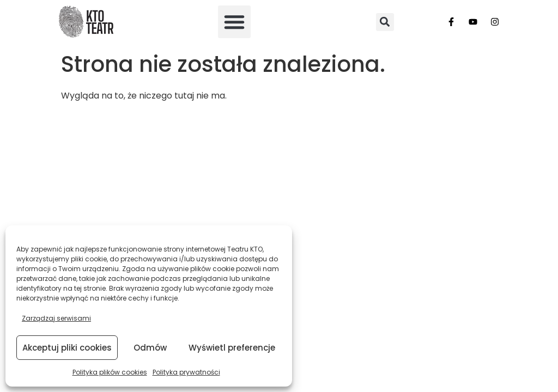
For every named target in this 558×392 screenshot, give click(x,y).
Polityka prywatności (186, 372)
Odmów (150, 348)
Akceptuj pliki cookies (67, 348)
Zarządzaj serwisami (56, 318)
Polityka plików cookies (110, 372)
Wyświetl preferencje (232, 348)
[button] (234, 22)
